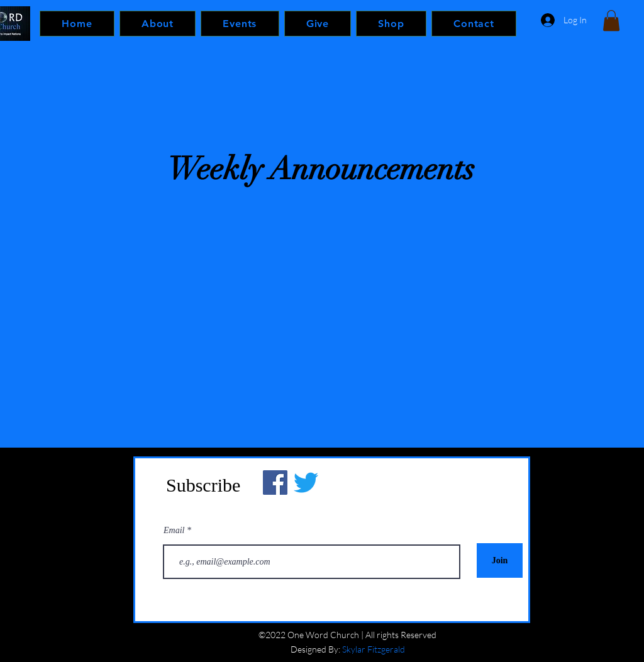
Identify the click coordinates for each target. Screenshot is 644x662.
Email (175, 531)
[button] (611, 20)
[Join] (500, 560)
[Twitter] (306, 483)
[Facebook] (275, 483)
